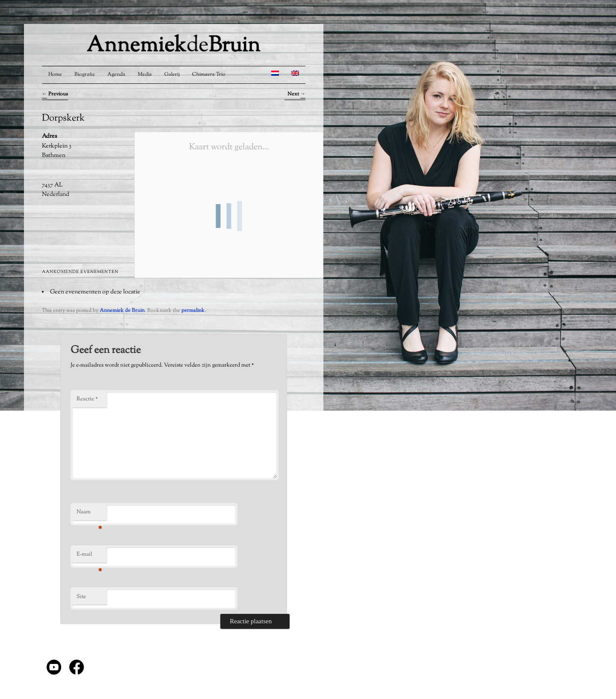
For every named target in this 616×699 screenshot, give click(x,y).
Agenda (116, 74)
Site (81, 597)
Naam (89, 514)
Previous (55, 94)
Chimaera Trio (209, 74)
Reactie (87, 399)
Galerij (172, 74)
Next (296, 94)
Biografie (85, 74)
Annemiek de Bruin (122, 311)
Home (55, 74)
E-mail (89, 557)
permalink (193, 311)
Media (145, 74)
